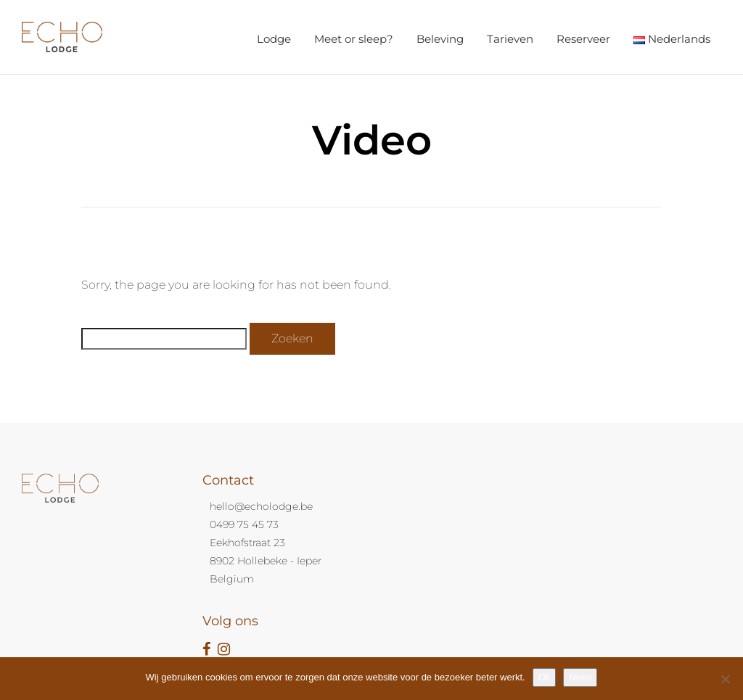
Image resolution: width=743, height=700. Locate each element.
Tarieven (510, 39)
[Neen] (725, 679)
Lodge (274, 39)
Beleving (440, 39)
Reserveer (583, 39)
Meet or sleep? (354, 39)
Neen (580, 677)
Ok (545, 677)
